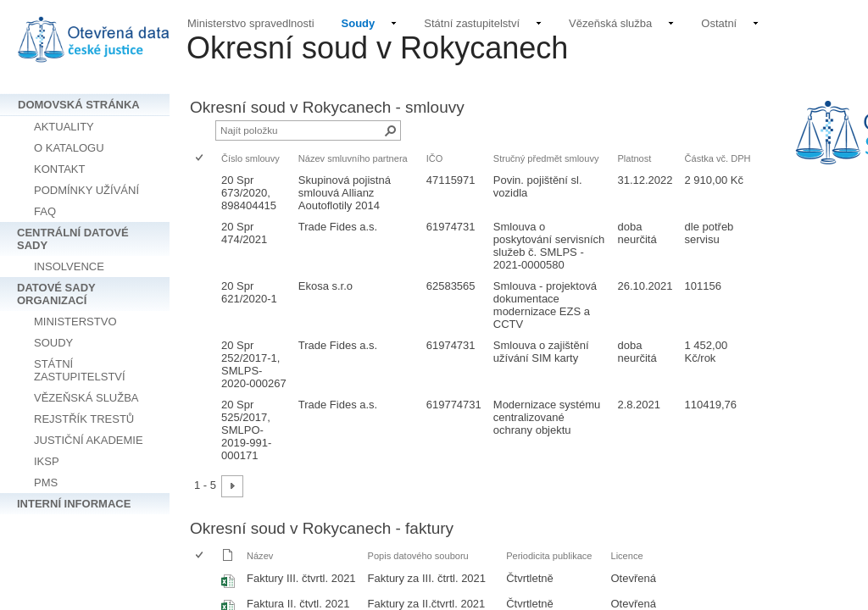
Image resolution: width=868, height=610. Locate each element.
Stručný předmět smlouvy (546, 158)
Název (260, 556)
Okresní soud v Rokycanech (377, 48)
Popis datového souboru (418, 556)
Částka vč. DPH (718, 158)
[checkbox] (200, 159)
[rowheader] (203, 193)
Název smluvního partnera (353, 158)
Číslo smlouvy (250, 158)
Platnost (634, 158)
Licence (627, 556)
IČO (435, 158)
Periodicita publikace (549, 556)
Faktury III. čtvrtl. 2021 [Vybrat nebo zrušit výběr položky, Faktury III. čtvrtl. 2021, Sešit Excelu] (301, 578)
